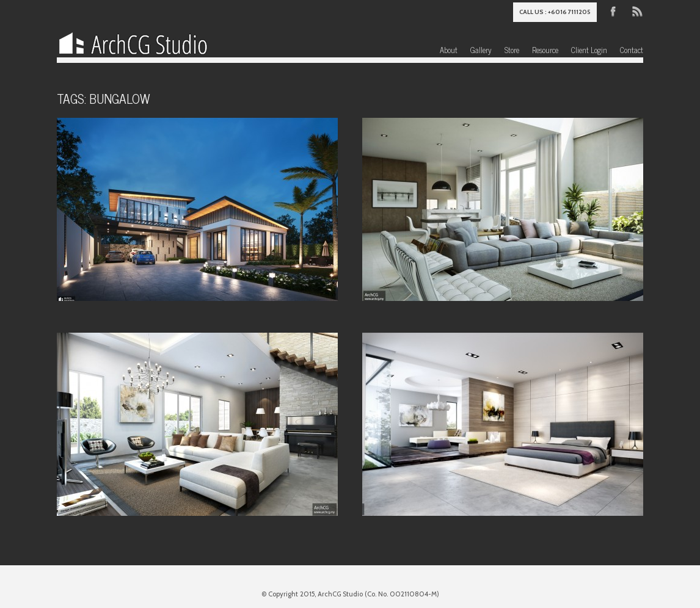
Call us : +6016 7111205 (555, 12)
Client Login (589, 50)
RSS (636, 10)
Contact (632, 50)
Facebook (613, 10)
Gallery (481, 50)
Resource (545, 50)
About (449, 50)
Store (512, 50)
